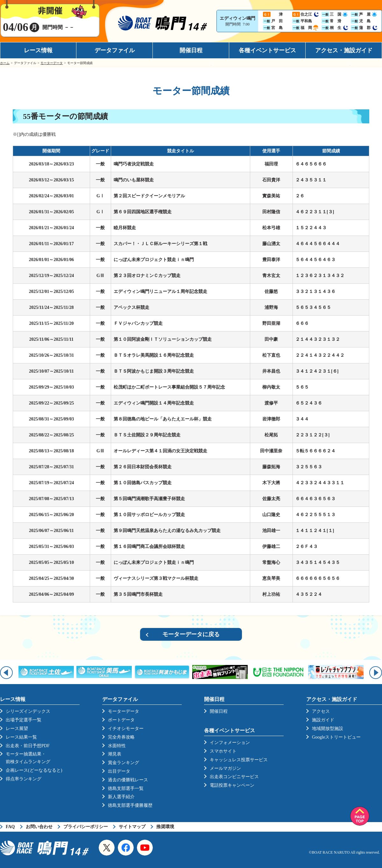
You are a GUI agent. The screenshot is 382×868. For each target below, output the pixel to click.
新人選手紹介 (121, 797)
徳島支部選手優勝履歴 (130, 805)
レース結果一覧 (21, 737)
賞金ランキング (124, 763)
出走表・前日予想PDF (28, 746)
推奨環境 (165, 827)
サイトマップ (132, 827)
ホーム (5, 63)
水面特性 (117, 746)
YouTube (145, 848)
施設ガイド (323, 720)
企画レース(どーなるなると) (34, 770)
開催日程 (191, 50)
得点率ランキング (24, 779)
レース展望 (17, 729)
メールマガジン (225, 768)
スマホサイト (223, 751)
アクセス (321, 711)
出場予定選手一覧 (24, 720)
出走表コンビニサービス (234, 777)
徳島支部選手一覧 (126, 788)
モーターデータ (52, 63)
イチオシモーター (126, 729)
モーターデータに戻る (191, 634)
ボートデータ (121, 720)
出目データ (119, 771)
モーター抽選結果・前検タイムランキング (28, 758)
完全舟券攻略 (121, 737)
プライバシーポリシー (86, 827)
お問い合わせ (39, 827)
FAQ (10, 827)
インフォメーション (230, 743)
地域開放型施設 (328, 729)
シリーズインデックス (28, 711)
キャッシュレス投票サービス (239, 760)
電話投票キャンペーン (232, 785)
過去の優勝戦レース (128, 780)
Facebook (126, 848)
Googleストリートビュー (336, 737)
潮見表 (115, 754)
